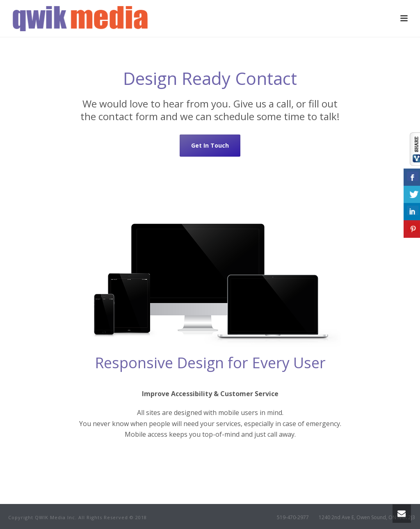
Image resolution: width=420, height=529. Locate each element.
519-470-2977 (293, 518)
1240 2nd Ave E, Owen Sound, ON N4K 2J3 (367, 518)
